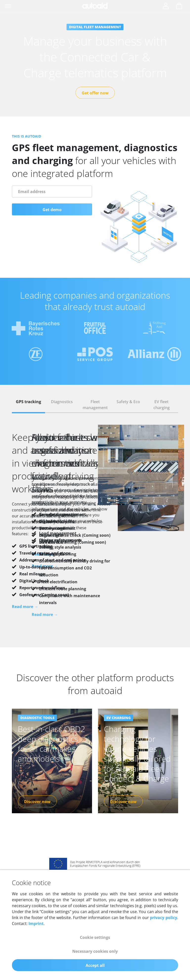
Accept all (95, 965)
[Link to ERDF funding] (95, 851)
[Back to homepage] (95, 6)
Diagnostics (62, 402)
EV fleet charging (162, 405)
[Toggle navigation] (8, 6)
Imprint (36, 924)
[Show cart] (179, 6)
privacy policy (164, 918)
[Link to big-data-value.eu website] (95, 869)
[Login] (166, 6)
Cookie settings (95, 937)
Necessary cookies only (95, 951)
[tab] (28, 405)
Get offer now (95, 93)
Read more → (25, 607)
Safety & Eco (128, 402)
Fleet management (95, 405)
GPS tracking (28, 402)
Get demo (52, 210)
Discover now (37, 790)
